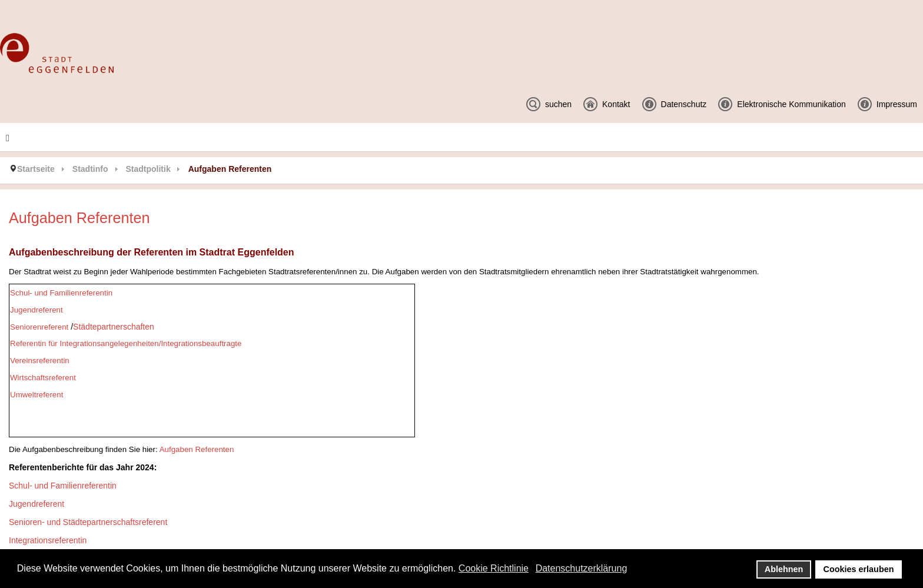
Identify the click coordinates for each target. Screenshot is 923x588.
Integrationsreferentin (48, 540)
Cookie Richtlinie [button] (494, 568)
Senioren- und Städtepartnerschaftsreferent (88, 522)
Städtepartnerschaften (114, 327)
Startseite (36, 169)
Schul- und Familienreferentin (63, 486)
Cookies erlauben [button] (859, 569)
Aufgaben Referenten (197, 449)
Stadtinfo (90, 169)
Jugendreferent (36, 504)
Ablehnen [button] (784, 569)
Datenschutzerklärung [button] (582, 568)
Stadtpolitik (148, 169)
